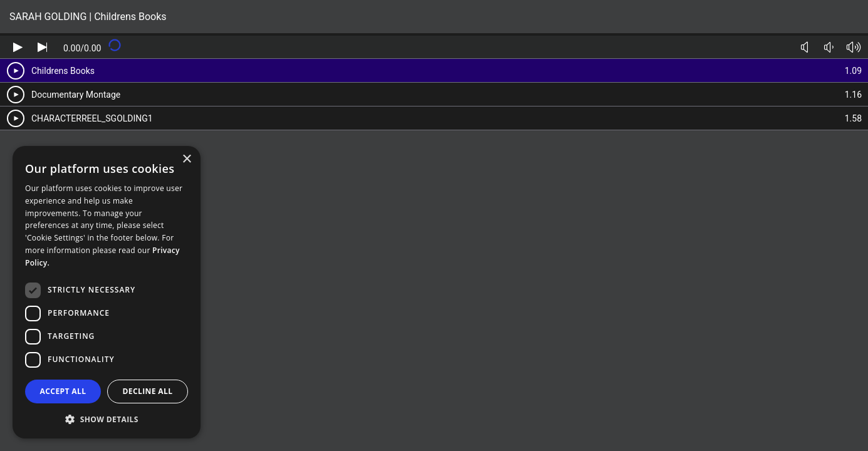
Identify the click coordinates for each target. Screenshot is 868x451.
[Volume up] (853, 47)
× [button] (186, 159)
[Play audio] (18, 47)
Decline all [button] (148, 391)
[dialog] (107, 292)
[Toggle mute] (804, 47)
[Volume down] (829, 47)
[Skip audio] (42, 47)
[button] (107, 419)
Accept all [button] (63, 391)
